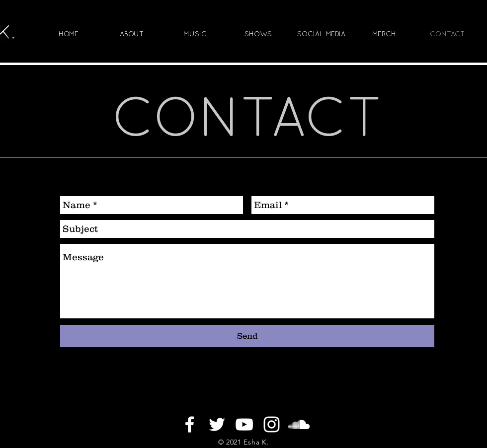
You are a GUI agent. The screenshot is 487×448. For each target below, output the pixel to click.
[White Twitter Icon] (217, 424)
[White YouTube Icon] (244, 424)
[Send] (247, 336)
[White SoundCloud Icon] (299, 424)
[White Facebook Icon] (190, 424)
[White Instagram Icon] (272, 424)
